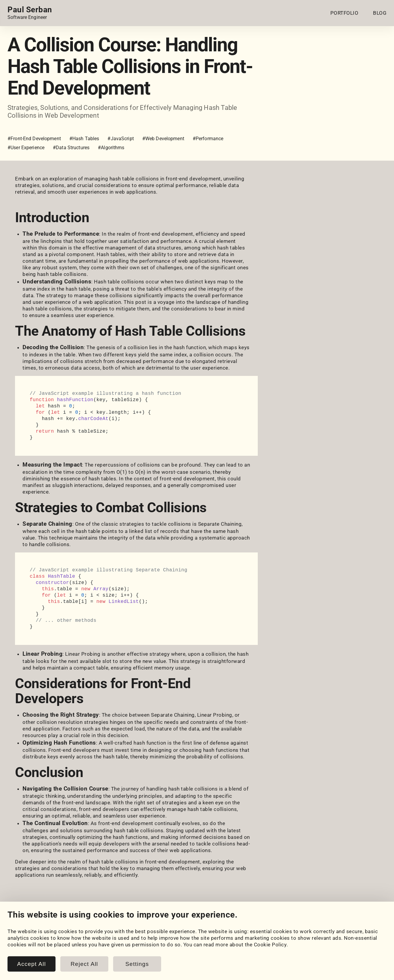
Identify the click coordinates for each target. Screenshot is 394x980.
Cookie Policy (270, 945)
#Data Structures (71, 148)
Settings (137, 964)
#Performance (208, 139)
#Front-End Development (34, 139)
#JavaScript (120, 139)
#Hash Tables (84, 139)
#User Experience (26, 148)
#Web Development (163, 139)
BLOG (380, 13)
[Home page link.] (30, 13)
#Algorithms (111, 148)
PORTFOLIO (344, 13)
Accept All (32, 964)
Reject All (84, 964)
